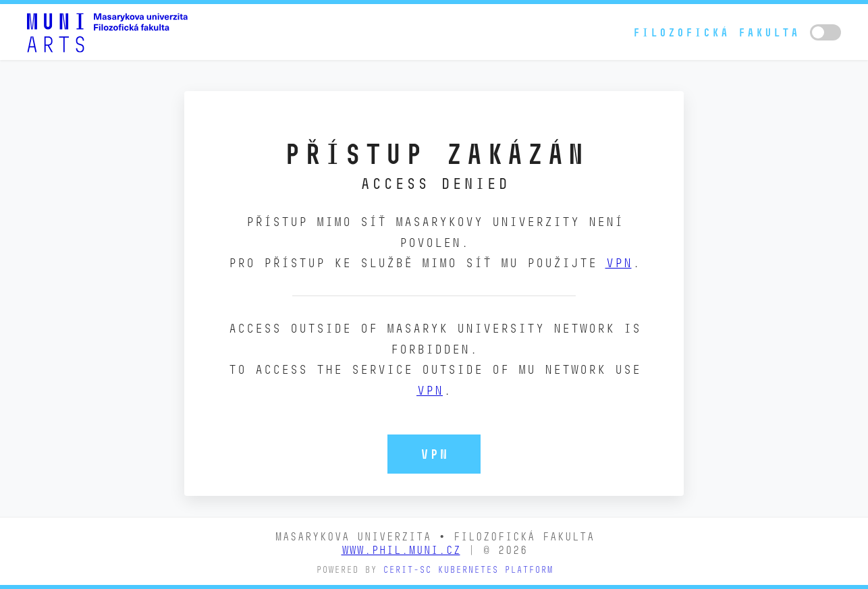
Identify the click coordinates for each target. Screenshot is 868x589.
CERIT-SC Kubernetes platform (468, 570)
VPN (619, 263)
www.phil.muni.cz (401, 550)
